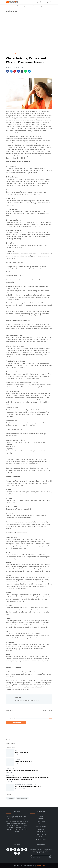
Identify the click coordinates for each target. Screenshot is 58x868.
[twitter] (15, 853)
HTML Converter (41, 834)
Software (24, 784)
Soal (13, 768)
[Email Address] (39, 857)
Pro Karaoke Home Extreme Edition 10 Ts (28, 787)
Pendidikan (9, 768)
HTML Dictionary (41, 839)
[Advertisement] (20, 39)
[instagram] (41, 2)
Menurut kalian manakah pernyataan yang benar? (22, 770)
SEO (16, 750)
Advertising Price (41, 826)
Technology (39, 6)
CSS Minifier (41, 829)
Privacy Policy (41, 821)
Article (17, 6)
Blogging (18, 759)
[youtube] (22, 850)
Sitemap (41, 824)
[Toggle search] (47, 2)
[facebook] (38, 2)
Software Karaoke (32, 784)
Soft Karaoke (18, 784)
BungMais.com (41, 866)
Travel (32, 6)
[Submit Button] (50, 857)
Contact (41, 816)
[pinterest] (18, 850)
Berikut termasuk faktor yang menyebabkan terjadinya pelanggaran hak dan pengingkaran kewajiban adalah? (28, 778)
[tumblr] (11, 850)
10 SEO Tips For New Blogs (23, 761)
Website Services (41, 837)
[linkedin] (15, 850)
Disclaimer (41, 819)
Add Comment (16, 723)
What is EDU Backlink (22, 752)
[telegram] (8, 850)
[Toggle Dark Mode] (44, 2)
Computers (25, 6)
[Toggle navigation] (50, 2)
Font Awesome (41, 832)
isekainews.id (11, 743)
